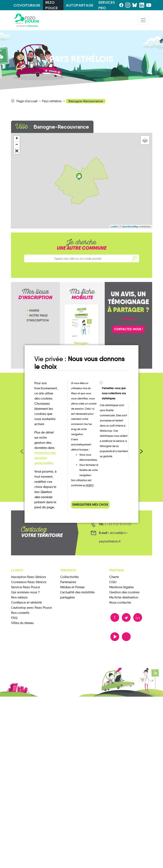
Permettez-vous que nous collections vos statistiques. (114, 393)
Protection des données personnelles (45, 458)
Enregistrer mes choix (90, 505)
